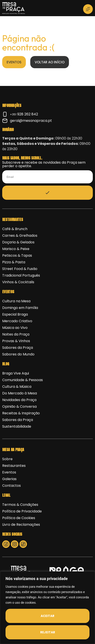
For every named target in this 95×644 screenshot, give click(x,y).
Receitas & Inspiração (21, 413)
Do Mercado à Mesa (20, 393)
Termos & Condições (20, 505)
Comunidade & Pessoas (23, 380)
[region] (47, 608)
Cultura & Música (17, 387)
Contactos (11, 486)
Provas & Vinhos (16, 341)
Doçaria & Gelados (18, 242)
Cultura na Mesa (16, 301)
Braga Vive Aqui (16, 373)
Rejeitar (48, 632)
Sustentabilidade (17, 426)
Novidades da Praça (19, 400)
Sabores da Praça (18, 348)
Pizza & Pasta (14, 262)
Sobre (7, 459)
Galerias (9, 479)
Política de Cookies (19, 518)
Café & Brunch (15, 229)
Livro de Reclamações (21, 525)
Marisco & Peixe (16, 249)
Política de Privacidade (22, 511)
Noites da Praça (16, 334)
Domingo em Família (20, 308)
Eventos (9, 472)
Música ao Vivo (15, 328)
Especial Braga (15, 314)
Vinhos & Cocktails (18, 282)
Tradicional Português (21, 275)
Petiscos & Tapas (17, 255)
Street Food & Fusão (20, 269)
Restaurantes (14, 466)
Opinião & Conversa (19, 406)
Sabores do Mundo (18, 354)
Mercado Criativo (17, 321)
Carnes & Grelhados (20, 236)
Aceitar (47, 616)
